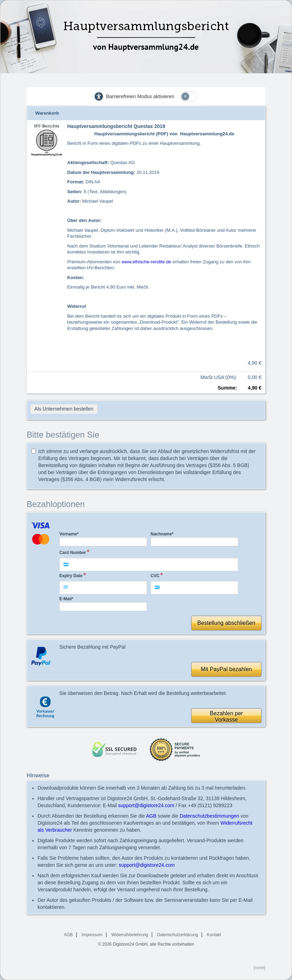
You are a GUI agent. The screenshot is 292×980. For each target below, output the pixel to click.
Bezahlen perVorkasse (226, 717)
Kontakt (214, 935)
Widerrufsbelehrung (130, 935)
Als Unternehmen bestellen (64, 409)
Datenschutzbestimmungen (210, 816)
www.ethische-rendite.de (146, 262)
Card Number (73, 553)
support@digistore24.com (146, 805)
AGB (151, 816)
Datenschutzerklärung (177, 935)
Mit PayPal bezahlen (226, 669)
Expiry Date (71, 576)
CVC (155, 576)
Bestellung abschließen (226, 623)
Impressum (92, 935)
